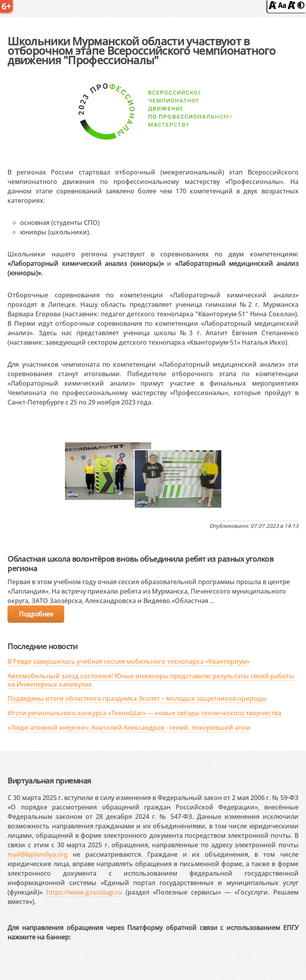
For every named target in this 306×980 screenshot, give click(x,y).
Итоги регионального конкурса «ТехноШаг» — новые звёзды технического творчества (144, 713)
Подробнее (36, 614)
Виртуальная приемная (49, 780)
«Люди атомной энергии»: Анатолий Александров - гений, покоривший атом (129, 728)
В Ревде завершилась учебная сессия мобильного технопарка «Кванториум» (129, 661)
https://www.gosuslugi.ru (84, 892)
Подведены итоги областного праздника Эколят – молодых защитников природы (137, 698)
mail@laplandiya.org (38, 854)
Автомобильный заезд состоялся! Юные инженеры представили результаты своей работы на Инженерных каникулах (151, 680)
